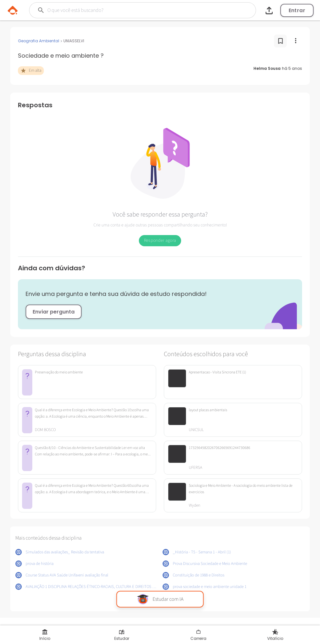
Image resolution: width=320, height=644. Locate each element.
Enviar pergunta (54, 312)
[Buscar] (129, 10)
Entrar (297, 10)
